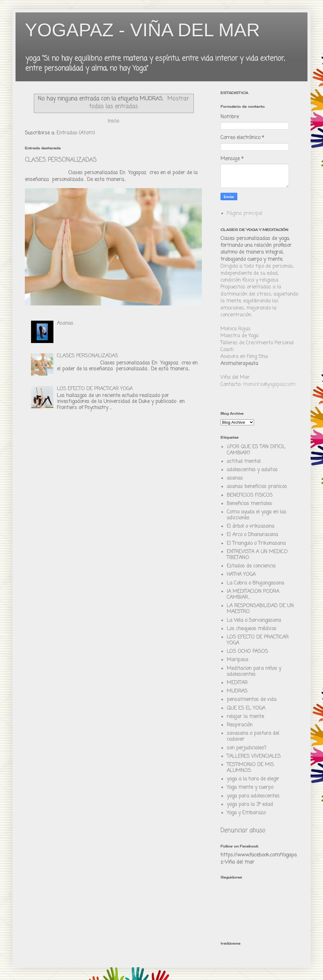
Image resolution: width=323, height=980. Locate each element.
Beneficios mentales (249, 504)
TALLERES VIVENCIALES (254, 756)
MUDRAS (237, 691)
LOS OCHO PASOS (247, 652)
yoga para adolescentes (253, 796)
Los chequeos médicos (252, 629)
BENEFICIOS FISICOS (250, 495)
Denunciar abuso (243, 831)
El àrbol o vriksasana (250, 526)
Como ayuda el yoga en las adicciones (257, 515)
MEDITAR (237, 683)
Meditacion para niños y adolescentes (254, 672)
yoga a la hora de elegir (253, 779)
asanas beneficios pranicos (257, 487)
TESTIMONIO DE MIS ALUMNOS (250, 768)
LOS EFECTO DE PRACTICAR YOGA (95, 389)
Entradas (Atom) (76, 133)
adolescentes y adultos (252, 470)
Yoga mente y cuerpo (250, 788)
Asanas (65, 323)
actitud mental (244, 462)
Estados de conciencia (251, 566)
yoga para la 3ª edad (250, 805)
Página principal (245, 214)
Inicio (113, 121)
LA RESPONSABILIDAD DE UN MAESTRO (260, 609)
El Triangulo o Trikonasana (256, 544)
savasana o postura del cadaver (253, 736)
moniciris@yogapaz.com (269, 385)
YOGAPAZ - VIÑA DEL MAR (142, 30)
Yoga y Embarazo (246, 813)
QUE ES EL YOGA (246, 708)
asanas (235, 478)
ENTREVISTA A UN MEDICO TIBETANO (257, 555)
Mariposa (237, 660)
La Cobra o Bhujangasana (255, 583)
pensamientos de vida (252, 700)
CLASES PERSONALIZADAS (61, 160)
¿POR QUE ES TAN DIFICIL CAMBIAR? (256, 450)
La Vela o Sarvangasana (254, 621)
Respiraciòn (240, 725)
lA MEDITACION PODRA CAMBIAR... (253, 595)
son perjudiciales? (246, 748)
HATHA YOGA (241, 575)
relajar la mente (245, 717)
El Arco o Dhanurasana (252, 535)
